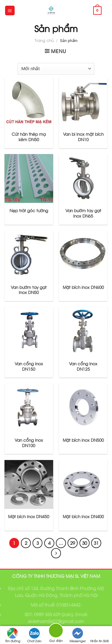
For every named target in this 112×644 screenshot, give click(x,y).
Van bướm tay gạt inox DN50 (29, 290)
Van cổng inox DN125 (83, 366)
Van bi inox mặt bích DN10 (83, 137)
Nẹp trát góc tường (29, 210)
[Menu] (10, 11)
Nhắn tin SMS (99, 635)
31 (96, 543)
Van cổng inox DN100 (29, 442)
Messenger (78, 635)
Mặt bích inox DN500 (83, 440)
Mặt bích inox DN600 (83, 287)
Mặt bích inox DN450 (29, 516)
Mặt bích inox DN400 (83, 516)
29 (73, 543)
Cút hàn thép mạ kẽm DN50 (29, 137)
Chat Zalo (34, 635)
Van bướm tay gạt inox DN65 (83, 213)
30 (85, 543)
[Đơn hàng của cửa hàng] (56, 69)
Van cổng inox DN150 (29, 366)
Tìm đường (13, 635)
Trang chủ (44, 40)
